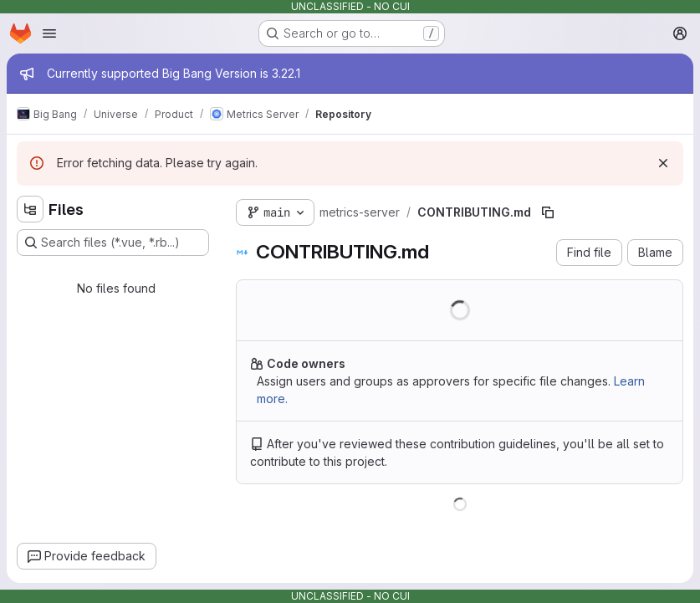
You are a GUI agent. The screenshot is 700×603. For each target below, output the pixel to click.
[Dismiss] (663, 163)
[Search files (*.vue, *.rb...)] (113, 243)
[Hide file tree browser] (30, 209)
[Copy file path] (548, 212)
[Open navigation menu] (49, 33)
